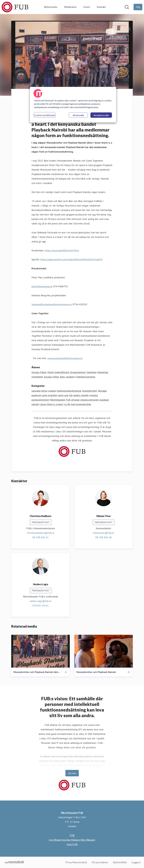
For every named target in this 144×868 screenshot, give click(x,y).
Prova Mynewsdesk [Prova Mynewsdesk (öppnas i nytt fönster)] (76, 862)
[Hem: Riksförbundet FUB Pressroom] (15, 7)
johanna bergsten (90, 400)
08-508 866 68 (103, 537)
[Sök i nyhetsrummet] (127, 7)
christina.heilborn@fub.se (40, 533)
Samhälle (91, 372)
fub (71, 395)
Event (87, 7)
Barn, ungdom (67, 377)
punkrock (36, 395)
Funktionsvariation (85, 377)
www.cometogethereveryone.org (65, 358)
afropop (75, 400)
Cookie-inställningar (45, 115)
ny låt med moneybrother (78, 404)
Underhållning (62, 372)
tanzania (36, 391)
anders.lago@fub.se (40, 601)
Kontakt (101, 7)
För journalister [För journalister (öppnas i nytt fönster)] (100, 862)
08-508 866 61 (40, 537)
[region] (73, 105)
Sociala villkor (52, 377)
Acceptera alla (101, 115)
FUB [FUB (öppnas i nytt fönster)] (72, 835)
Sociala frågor (39, 372)
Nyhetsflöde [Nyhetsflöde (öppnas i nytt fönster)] (120, 862)
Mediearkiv (70, 7)
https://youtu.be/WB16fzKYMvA (62, 251)
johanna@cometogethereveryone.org (52, 304)
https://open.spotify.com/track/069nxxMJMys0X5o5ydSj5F (72, 260)
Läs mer (72, 773)
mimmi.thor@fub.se (103, 533)
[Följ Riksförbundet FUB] (138, 7)
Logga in (136, 862)
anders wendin (81, 395)
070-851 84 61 (40, 606)
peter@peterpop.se (42, 287)
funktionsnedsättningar (69, 391)
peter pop (63, 395)
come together (49, 395)
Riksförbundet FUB (60, 400)
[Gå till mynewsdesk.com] (15, 862)
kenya (44, 391)
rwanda (52, 391)
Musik (50, 372)
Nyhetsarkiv (51, 7)
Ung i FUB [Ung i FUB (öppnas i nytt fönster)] (72, 844)
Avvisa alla (78, 115)
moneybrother (90, 391)
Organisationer (78, 372)
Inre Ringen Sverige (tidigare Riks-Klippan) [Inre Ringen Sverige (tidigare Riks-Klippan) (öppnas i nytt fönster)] (72, 840)
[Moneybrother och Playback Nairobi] (103, 651)
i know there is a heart (51, 404)
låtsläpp (102, 391)
